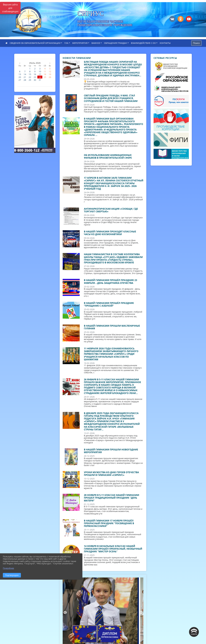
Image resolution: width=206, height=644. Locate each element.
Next (53, 124)
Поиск (196, 43)
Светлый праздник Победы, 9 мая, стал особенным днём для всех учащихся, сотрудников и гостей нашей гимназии (111, 98)
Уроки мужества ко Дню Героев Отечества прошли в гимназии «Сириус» (111, 474)
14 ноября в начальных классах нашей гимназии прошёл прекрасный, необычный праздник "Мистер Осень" (113, 549)
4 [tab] (41, 149)
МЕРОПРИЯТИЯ (80, 43)
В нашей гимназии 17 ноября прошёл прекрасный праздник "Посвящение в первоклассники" (109, 523)
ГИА (66, 43)
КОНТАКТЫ (165, 43)
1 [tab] (28, 149)
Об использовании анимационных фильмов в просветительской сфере (108, 156)
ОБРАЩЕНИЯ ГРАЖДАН (116, 43)
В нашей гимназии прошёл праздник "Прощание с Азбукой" (109, 304)
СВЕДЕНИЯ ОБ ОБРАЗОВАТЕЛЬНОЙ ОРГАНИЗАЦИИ (35, 43)
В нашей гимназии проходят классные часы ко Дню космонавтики (110, 233)
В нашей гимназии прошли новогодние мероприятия (111, 451)
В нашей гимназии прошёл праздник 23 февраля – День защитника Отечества (111, 281)
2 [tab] (33, 149)
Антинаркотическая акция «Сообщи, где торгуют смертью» (111, 210)
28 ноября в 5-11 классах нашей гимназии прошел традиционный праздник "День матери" (112, 498)
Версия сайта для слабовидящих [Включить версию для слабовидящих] (10, 8)
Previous (16, 124)
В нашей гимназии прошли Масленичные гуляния (112, 327)
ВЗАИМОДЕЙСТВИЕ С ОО (143, 43)
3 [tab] (37, 149)
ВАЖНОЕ (96, 43)
